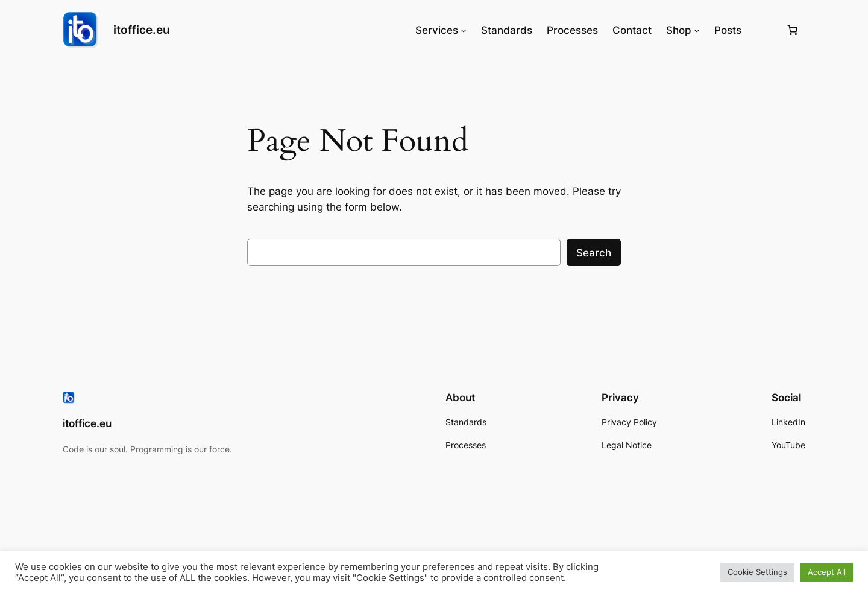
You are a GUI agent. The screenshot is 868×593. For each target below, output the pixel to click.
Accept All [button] (827, 572)
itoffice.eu (142, 30)
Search (594, 253)
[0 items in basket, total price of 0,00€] (793, 30)
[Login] (763, 30)
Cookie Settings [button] (757, 572)
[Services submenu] (464, 30)
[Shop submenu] (697, 30)
